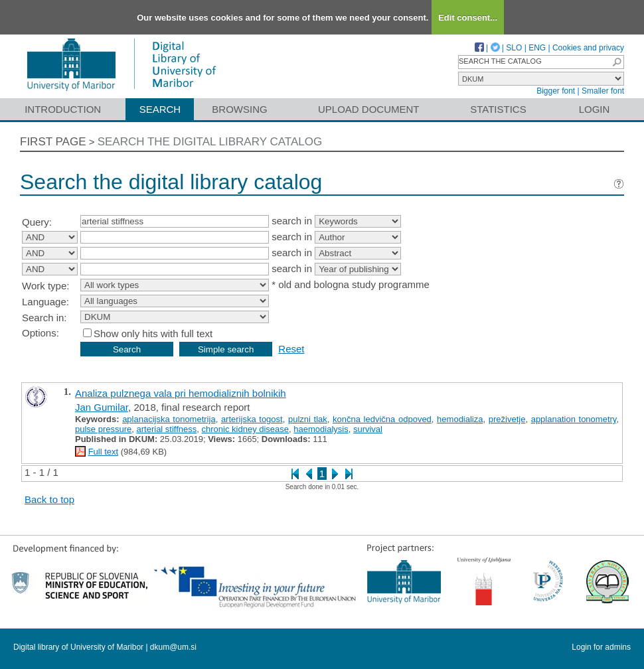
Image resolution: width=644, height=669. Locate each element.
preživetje (507, 419)
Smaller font (603, 91)
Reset (291, 349)
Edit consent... (468, 18)
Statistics (498, 109)
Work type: (45, 286)
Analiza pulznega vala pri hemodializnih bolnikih (181, 393)
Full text (104, 452)
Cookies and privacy (588, 48)
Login (595, 109)
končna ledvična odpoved (382, 419)
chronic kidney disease (246, 429)
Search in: (44, 318)
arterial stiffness (167, 429)
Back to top (49, 499)
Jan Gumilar (102, 407)
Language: (45, 302)
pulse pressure (103, 429)
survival (368, 429)
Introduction (63, 109)
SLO (514, 48)
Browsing (239, 109)
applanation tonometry (574, 419)
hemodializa (460, 419)
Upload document (369, 109)
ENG (537, 48)
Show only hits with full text (153, 334)
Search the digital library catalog (210, 142)
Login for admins (601, 647)
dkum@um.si (173, 647)
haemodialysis (321, 429)
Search (160, 109)
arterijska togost (252, 419)
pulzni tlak (308, 419)
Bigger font (556, 91)
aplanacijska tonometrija (169, 419)
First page (53, 142)
